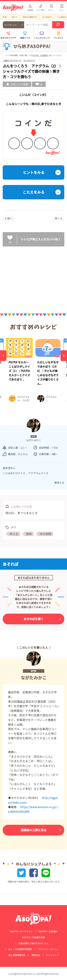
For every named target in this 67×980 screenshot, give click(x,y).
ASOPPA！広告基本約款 (33, 937)
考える (14, 534)
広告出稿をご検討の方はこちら (34, 943)
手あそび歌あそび (30, 17)
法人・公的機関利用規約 (20, 949)
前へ (10, 218)
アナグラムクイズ (38, 473)
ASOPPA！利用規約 (40, 55)
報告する (59, 483)
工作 (4, 17)
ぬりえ (14, 17)
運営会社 (36, 955)
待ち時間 (45, 534)
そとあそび (47, 17)
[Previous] (3, 356)
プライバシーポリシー (48, 949)
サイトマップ (52, 955)
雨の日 (10, 513)
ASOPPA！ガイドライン (21, 931)
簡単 (29, 534)
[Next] (64, 356)
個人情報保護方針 (17, 955)
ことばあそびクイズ (14, 473)
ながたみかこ (34, 678)
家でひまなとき (28, 513)
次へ (57, 218)
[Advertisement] (34, 277)
